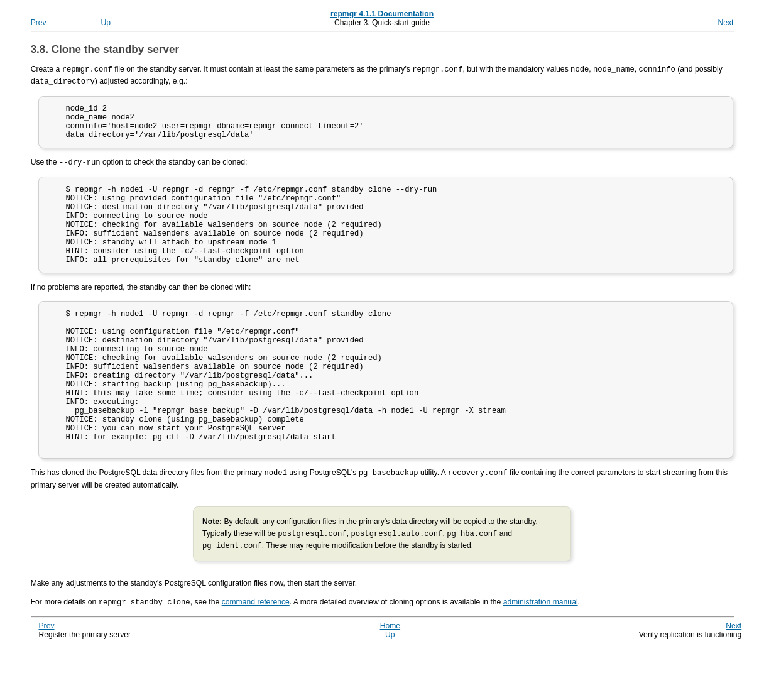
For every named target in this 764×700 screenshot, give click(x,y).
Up (106, 23)
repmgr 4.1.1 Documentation (382, 14)
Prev (39, 23)
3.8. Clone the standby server (105, 49)
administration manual (541, 654)
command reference (256, 654)
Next (725, 23)
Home (390, 677)
